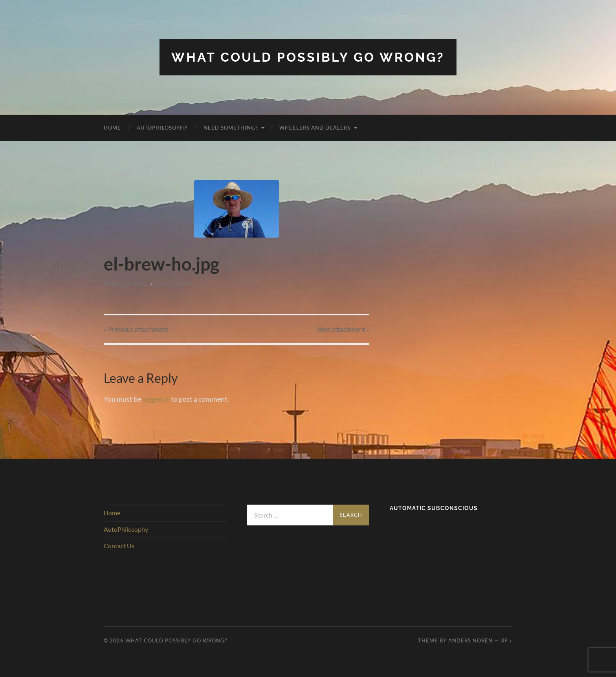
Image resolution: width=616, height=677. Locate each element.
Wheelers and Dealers (315, 128)
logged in (156, 399)
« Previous (136, 329)
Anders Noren (470, 640)
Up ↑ (506, 640)
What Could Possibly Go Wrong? (308, 57)
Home (112, 128)
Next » (343, 329)
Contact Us (119, 546)
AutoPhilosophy (162, 128)
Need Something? (231, 128)
